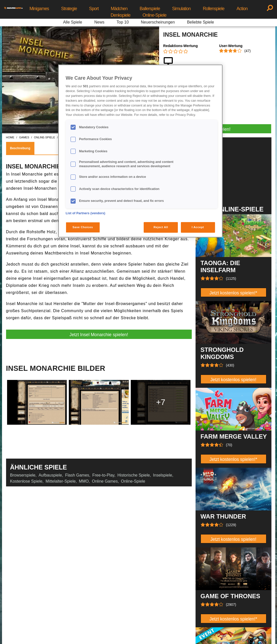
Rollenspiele (214, 9)
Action (242, 9)
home (10, 137)
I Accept (198, 227)
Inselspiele (163, 475)
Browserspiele (23, 475)
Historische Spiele (134, 475)
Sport (94, 9)
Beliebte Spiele (200, 22)
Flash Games (77, 475)
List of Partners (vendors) (86, 213)
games (24, 137)
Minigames (39, 9)
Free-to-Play (103, 475)
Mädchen (119, 9)
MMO (84, 481)
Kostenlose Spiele (26, 481)
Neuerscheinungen (158, 22)
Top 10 (123, 22)
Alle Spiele (73, 22)
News (99, 22)
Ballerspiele (150, 9)
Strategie (69, 9)
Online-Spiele (155, 15)
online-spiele (44, 137)
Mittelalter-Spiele (61, 481)
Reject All (161, 227)
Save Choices (83, 227)
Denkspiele (120, 15)
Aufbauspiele (50, 475)
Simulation (181, 9)
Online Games (105, 481)
